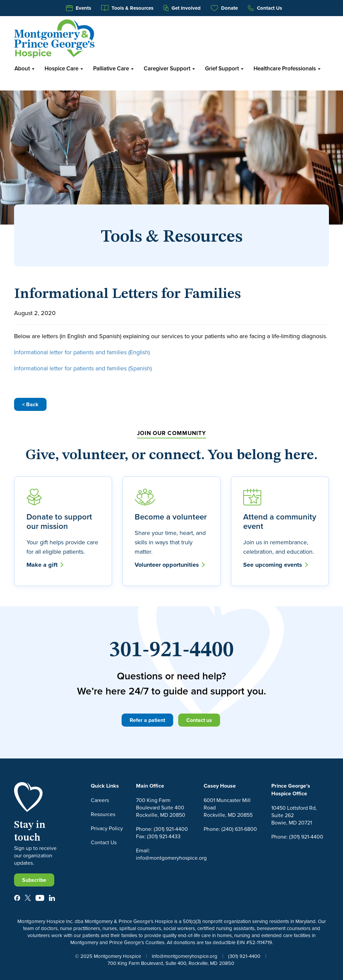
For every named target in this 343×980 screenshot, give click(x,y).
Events (79, 8)
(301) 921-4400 (244, 956)
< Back (30, 404)
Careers (100, 800)
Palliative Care (113, 68)
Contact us (199, 720)
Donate (224, 8)
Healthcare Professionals (287, 68)
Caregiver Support (169, 68)
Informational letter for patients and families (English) (82, 352)
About (24, 68)
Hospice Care (64, 68)
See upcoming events (276, 565)
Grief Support (224, 68)
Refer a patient (147, 720)
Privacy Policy (107, 828)
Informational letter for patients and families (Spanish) (83, 368)
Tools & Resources (127, 8)
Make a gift (45, 565)
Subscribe (34, 880)
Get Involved (182, 8)
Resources (103, 814)
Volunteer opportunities (170, 565)
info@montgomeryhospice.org (185, 956)
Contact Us (265, 8)
